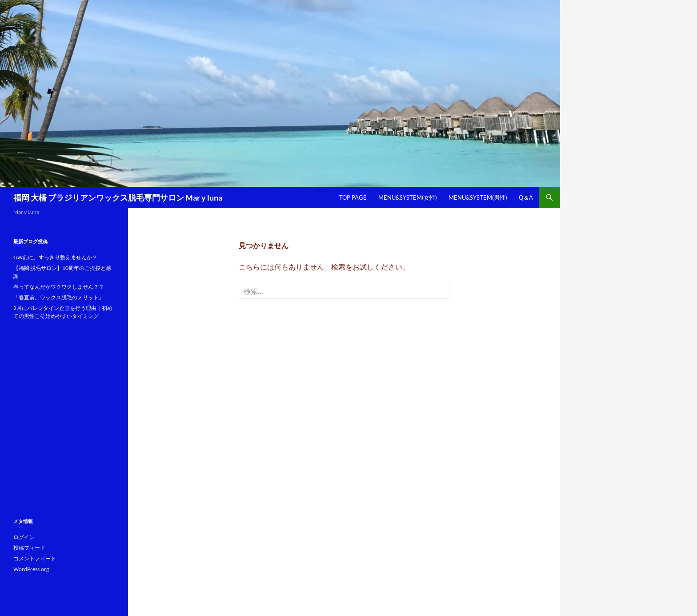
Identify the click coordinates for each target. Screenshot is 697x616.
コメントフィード (35, 558)
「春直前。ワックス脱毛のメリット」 (59, 297)
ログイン (24, 537)
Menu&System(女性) (408, 197)
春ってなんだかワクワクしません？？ (59, 287)
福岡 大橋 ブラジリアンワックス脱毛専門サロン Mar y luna (118, 197)
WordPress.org (31, 569)
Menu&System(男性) (478, 197)
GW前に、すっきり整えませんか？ (55, 257)
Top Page (353, 197)
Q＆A (526, 197)
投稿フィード (29, 548)
